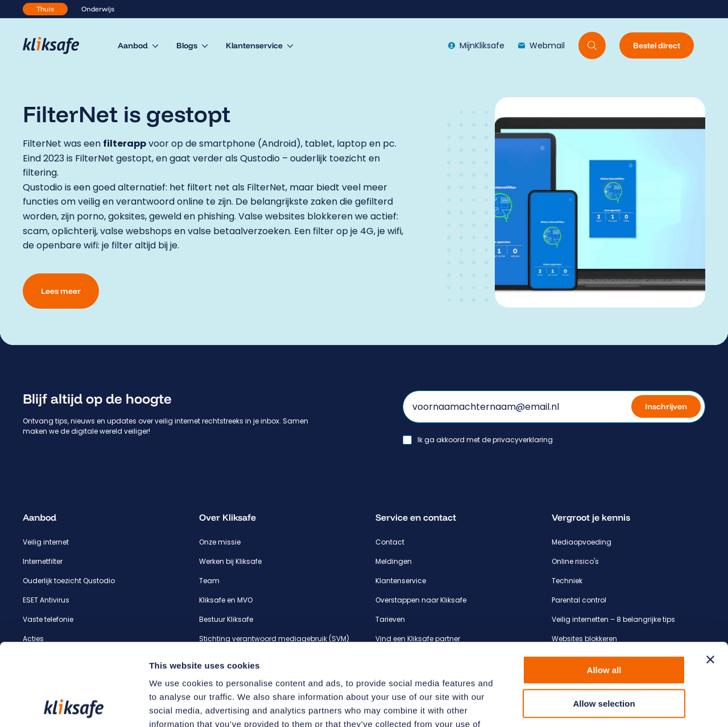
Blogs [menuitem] (187, 45)
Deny (604, 655)
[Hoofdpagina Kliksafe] (57, 45)
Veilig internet (46, 542)
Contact (390, 542)
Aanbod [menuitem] (133, 45)
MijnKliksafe (476, 45)
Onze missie (220, 542)
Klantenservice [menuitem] (254, 45)
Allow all (604, 588)
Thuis (45, 9)
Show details (597, 705)
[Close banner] (710, 578)
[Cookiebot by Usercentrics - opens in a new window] (74, 705)
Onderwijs (98, 9)
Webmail (541, 45)
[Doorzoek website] (592, 45)
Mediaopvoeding (582, 542)
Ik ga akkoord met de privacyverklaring (485, 440)
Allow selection (604, 622)
